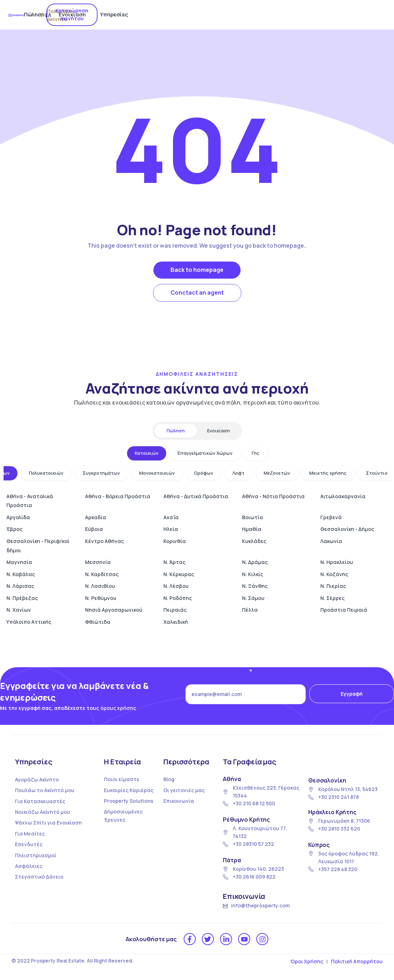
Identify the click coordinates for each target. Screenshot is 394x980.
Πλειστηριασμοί (36, 855)
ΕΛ (315, 15)
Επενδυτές (29, 844)
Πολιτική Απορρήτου (357, 961)
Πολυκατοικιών (46, 473)
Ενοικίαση (195, 14)
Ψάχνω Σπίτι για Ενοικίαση (48, 823)
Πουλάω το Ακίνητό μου (45, 790)
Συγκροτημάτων (101, 473)
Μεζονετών (277, 473)
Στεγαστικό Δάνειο (39, 877)
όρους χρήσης (118, 708)
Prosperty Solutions (129, 801)
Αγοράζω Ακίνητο (37, 779)
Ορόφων (204, 473)
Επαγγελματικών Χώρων (205, 453)
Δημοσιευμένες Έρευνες (123, 815)
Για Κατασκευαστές (40, 801)
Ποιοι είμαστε (122, 779)
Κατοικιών (147, 453)
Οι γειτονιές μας (184, 790)
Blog (169, 779)
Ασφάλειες (29, 866)
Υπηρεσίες (237, 14)
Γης (256, 453)
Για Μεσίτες (30, 834)
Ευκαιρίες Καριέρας (129, 790)
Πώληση (157, 14)
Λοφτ (238, 473)
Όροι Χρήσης (307, 961)
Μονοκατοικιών (157, 473)
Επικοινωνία (179, 801)
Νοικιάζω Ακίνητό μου (43, 812)
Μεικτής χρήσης (328, 473)
